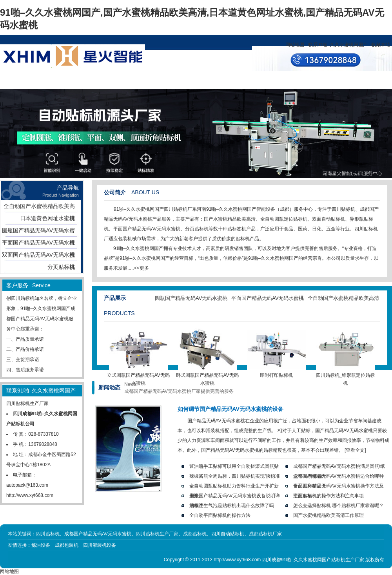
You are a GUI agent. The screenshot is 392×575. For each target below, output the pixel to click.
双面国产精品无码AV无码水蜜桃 (38, 256)
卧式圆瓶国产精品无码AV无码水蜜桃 (207, 376)
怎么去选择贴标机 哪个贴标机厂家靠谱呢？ (338, 506)
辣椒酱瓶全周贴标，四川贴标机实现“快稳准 (235, 476)
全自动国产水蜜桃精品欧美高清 (39, 208)
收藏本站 (381, 45)
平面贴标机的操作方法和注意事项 (328, 496)
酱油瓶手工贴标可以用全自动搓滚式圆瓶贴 (234, 466)
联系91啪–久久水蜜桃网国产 (338, 45)
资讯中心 (145, 80)
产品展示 (73, 80)
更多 (144, 268)
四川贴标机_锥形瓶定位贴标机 (346, 376)
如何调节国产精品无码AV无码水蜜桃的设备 (230, 409)
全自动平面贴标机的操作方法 (220, 515)
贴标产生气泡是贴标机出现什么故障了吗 (232, 506)
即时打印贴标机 (276, 372)
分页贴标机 (61, 267)
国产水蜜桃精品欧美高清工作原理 (328, 515)
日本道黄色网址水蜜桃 (47, 218)
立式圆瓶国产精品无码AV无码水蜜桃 (138, 376)
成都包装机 (67, 545)
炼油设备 (41, 545)
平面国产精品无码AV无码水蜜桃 (38, 244)
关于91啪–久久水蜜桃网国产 (109, 86)
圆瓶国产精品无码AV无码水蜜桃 (38, 232)
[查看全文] (355, 450)
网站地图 (295, 45)
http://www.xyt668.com (30, 495)
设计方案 (180, 80)
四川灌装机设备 (100, 545)
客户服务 (216, 80)
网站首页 (38, 80)
